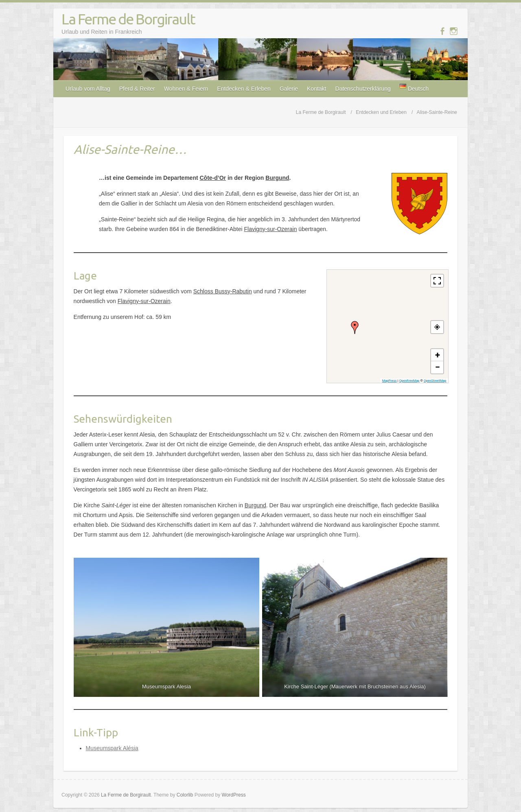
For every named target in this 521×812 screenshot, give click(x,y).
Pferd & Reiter (137, 89)
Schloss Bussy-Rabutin (223, 291)
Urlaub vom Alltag (88, 89)
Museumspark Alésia (112, 748)
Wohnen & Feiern (186, 89)
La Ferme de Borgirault (128, 19)
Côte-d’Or (213, 178)
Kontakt (316, 89)
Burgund (277, 178)
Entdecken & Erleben (244, 89)
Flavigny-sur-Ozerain (271, 229)
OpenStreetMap (435, 381)
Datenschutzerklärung (363, 89)
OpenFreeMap (409, 381)
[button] (355, 327)
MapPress (390, 381)
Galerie (289, 89)
